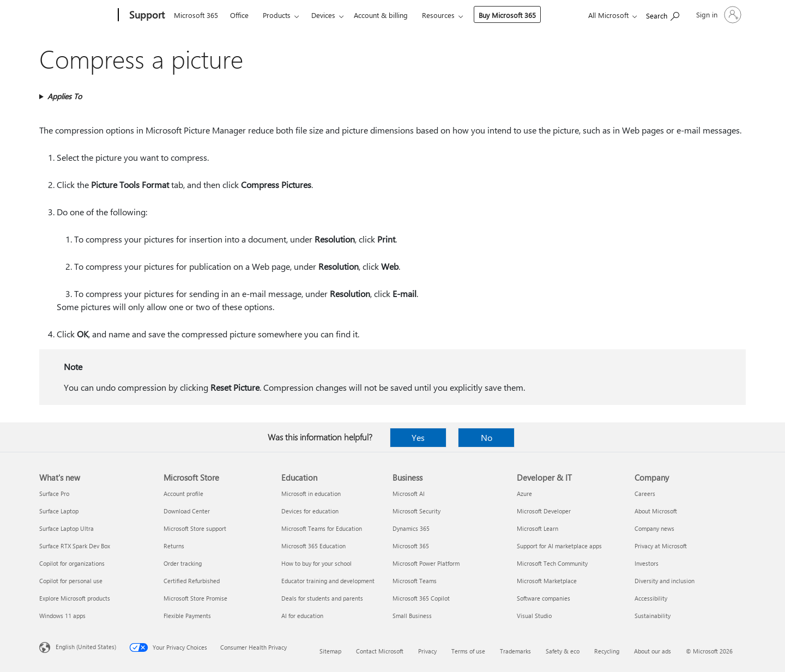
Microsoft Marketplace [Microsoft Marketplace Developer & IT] (547, 581)
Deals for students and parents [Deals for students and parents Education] (322, 598)
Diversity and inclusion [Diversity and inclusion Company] (665, 581)
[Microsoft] (77, 15)
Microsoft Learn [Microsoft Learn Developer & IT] (538, 528)
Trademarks (515, 651)
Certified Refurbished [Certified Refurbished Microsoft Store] (192, 581)
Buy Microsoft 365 (507, 15)
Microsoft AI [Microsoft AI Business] (409, 494)
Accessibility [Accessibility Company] (651, 598)
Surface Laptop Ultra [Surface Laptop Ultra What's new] (67, 528)
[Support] (146, 15)
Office (239, 15)
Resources (438, 15)
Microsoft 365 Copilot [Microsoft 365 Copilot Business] (421, 598)
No (487, 437)
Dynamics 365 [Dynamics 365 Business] (411, 528)
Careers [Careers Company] (645, 494)
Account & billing (381, 15)
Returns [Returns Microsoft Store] (174, 546)
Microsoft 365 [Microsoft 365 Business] (411, 546)
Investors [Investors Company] (647, 563)
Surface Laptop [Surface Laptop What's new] (59, 511)
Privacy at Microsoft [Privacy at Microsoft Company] (661, 546)
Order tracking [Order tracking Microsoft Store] (183, 563)
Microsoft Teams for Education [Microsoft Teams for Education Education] (322, 528)
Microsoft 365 (196, 15)
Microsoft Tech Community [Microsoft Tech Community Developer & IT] (552, 563)
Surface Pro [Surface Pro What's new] (54, 494)
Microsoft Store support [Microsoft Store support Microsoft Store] (195, 528)
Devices (323, 15)
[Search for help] (663, 14)
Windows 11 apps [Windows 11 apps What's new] (62, 616)
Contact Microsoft (380, 651)
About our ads (653, 651)
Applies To (65, 96)
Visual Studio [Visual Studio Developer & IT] (534, 616)
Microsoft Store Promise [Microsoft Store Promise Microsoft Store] (195, 598)
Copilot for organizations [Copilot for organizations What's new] (72, 563)
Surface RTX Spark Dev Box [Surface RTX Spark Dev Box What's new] (75, 546)
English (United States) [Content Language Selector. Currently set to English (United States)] (86, 647)
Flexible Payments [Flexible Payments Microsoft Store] (187, 616)
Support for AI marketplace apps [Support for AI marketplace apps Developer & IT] (559, 546)
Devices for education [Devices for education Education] (310, 511)
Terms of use (468, 651)
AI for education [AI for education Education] (302, 616)
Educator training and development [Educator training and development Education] (328, 581)
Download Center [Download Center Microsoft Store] (187, 511)
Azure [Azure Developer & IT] (524, 494)
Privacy (427, 651)
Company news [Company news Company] (654, 528)
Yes (418, 437)
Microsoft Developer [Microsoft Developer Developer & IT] (544, 511)
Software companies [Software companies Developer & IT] (544, 598)
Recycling (607, 651)
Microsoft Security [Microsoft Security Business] (416, 511)
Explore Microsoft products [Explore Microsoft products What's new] (75, 598)
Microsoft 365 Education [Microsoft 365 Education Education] (313, 546)
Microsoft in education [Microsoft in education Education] (311, 494)
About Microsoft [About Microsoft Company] (656, 511)
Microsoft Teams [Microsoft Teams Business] (415, 581)
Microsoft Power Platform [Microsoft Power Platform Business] (426, 563)
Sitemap (330, 651)
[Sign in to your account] (718, 15)
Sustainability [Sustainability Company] (653, 616)
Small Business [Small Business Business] (412, 616)
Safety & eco (563, 651)
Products (277, 15)
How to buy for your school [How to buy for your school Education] (316, 563)
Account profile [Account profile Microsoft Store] (183, 494)
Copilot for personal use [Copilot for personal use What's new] (71, 581)
